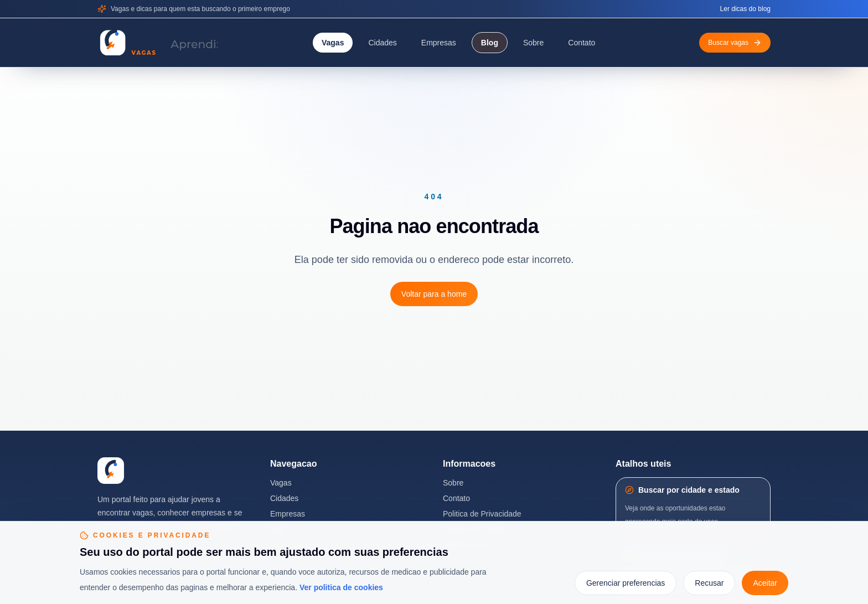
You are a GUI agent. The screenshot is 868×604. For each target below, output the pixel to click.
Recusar (709, 583)
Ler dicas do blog (745, 9)
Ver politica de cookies (341, 587)
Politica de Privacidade (482, 514)
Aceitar (765, 583)
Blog (490, 43)
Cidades (382, 43)
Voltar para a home (434, 294)
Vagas (333, 43)
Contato (582, 43)
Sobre (533, 43)
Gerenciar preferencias (626, 583)
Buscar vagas (735, 43)
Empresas (439, 43)
